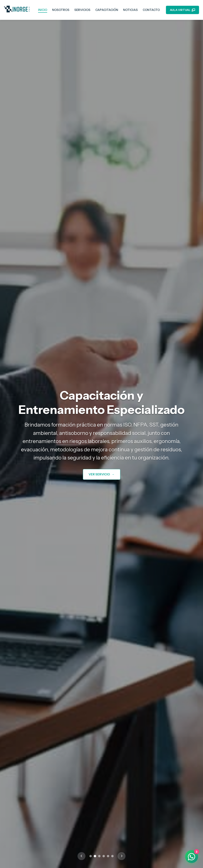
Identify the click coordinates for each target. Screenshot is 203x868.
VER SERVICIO (102, 474)
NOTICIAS (130, 10)
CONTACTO (151, 10)
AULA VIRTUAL (182, 10)
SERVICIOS (82, 10)
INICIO (43, 10)
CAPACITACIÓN (107, 10)
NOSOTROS (61, 10)
